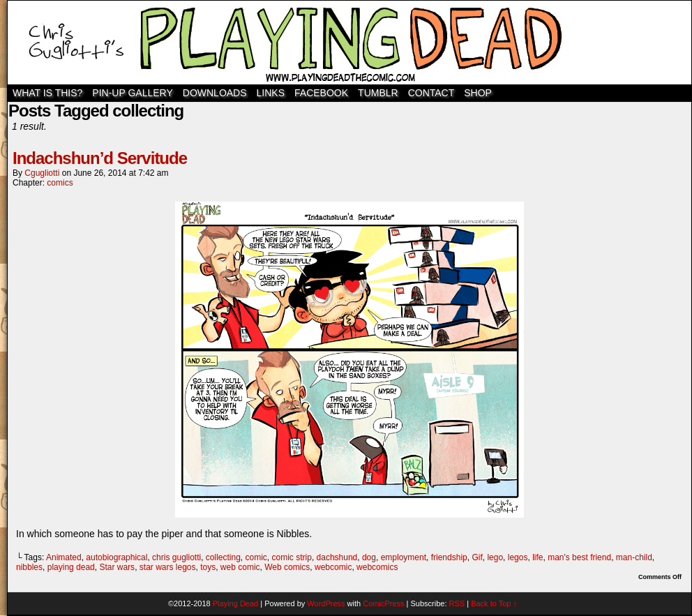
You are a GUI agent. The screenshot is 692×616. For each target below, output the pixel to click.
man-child (634, 557)
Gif (477, 557)
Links (271, 93)
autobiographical (116, 557)
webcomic (333, 567)
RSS (457, 603)
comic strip (292, 557)
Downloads (215, 93)
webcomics (377, 567)
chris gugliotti (176, 557)
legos (518, 557)
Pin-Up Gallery (132, 93)
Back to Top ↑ (494, 603)
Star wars (117, 567)
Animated (64, 557)
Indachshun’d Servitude (100, 158)
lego (495, 557)
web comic (240, 567)
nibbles (29, 567)
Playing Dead (349, 43)
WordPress (326, 603)
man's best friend (579, 557)
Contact (431, 93)
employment (404, 557)
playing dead (71, 567)
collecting (223, 557)
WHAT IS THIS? (47, 93)
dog (369, 557)
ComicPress (383, 603)
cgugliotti (42, 173)
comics (60, 183)
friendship (449, 557)
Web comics (287, 567)
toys (208, 567)
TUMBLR (378, 93)
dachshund (337, 557)
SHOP (478, 93)
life (537, 557)
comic (256, 557)
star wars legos (168, 567)
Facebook (321, 93)
